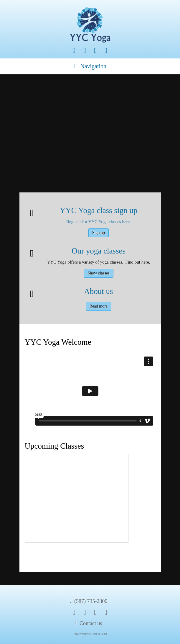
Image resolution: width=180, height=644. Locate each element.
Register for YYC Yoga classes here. (99, 222)
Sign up (99, 233)
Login (104, 634)
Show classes (98, 273)
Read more (99, 306)
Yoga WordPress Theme (86, 634)
